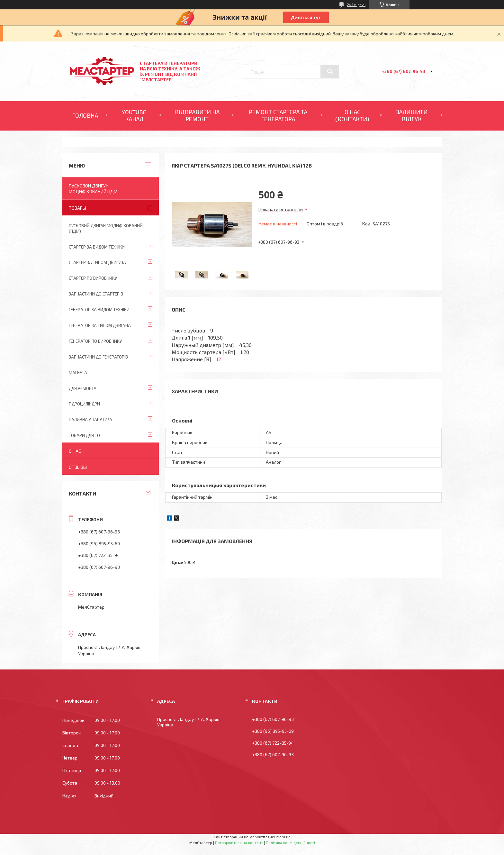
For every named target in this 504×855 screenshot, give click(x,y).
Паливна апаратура (90, 420)
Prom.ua (283, 837)
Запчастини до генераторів (98, 357)
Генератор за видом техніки (99, 310)
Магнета (78, 373)
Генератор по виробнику (95, 341)
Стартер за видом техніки (97, 247)
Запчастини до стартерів (96, 294)
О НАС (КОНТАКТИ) (352, 115)
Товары (77, 208)
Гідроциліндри (84, 404)
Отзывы (78, 467)
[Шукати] (330, 71)
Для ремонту (82, 388)
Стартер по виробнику (93, 278)
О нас (75, 451)
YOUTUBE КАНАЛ (134, 115)
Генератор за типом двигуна (100, 325)
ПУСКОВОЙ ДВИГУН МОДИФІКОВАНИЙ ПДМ (93, 189)
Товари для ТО (84, 435)
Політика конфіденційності (290, 842)
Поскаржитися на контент (239, 842)
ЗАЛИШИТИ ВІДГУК (412, 115)
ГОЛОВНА (85, 115)
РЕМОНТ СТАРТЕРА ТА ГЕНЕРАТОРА (278, 115)
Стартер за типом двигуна (97, 262)
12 (219, 359)
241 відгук (356, 5)
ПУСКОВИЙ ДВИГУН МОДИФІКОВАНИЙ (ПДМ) (106, 228)
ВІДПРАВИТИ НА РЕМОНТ (197, 115)
